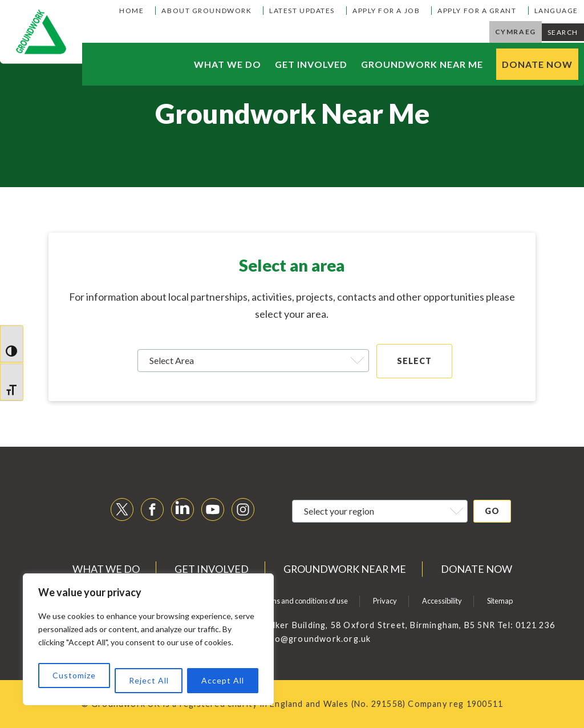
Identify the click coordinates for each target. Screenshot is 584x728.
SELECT (414, 361)
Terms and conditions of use (303, 601)
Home (131, 11)
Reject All (149, 680)
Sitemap (500, 601)
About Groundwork (206, 11)
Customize (74, 675)
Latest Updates (302, 11)
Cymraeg (516, 32)
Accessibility (442, 601)
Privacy (385, 601)
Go (492, 511)
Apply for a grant (477, 11)
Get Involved (311, 64)
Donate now (537, 64)
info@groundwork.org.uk (317, 639)
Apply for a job (386, 11)
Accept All (223, 680)
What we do (228, 64)
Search (563, 32)
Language (556, 11)
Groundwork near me (422, 64)
